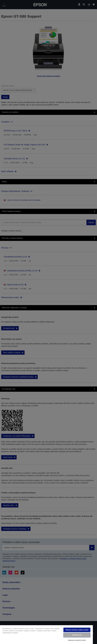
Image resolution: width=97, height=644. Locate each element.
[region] (46, 634)
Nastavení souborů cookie (77, 640)
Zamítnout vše (77, 635)
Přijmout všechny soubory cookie (77, 630)
